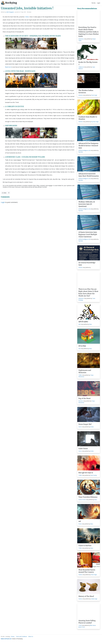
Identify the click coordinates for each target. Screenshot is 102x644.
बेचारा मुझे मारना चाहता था (86, 473)
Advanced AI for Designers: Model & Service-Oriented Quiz (88, 146)
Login (99, 3)
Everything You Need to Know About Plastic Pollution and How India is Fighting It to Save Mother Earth (89, 32)
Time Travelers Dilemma (88, 497)
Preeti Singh (94, 95)
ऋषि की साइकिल (83, 322)
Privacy (13, 636)
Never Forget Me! (85, 424)
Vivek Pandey (94, 475)
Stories (94, 3)
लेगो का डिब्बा (82, 346)
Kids (80, 324)
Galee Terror (83, 449)
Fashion (80, 575)
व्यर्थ (80, 521)
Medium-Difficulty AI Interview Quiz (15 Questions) (87, 204)
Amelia (92, 427)
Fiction (80, 524)
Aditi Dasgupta (10, 12)
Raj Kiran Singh (95, 122)
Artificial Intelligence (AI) (84, 150)
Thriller (80, 375)
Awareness (81, 39)
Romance (81, 401)
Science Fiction (82, 500)
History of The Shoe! (86, 596)
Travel (80, 625)
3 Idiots (27, 17)
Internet (80, 267)
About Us (31, 636)
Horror (80, 427)
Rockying (9, 3)
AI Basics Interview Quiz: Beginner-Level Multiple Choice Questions (88, 234)
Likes (4, 193)
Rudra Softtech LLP (6, 639)
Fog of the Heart (85, 398)
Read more (8, 67)
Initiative (81, 95)
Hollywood (81, 67)
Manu (90, 324)
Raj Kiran (81, 152)
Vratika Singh (94, 599)
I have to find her (85, 546)
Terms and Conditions (21, 636)
